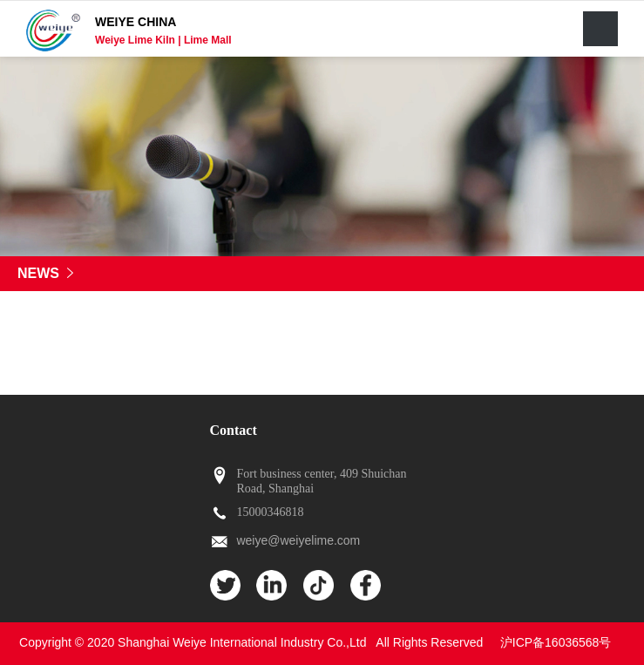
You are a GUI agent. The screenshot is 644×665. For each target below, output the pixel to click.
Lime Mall (208, 40)
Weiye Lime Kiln (136, 40)
